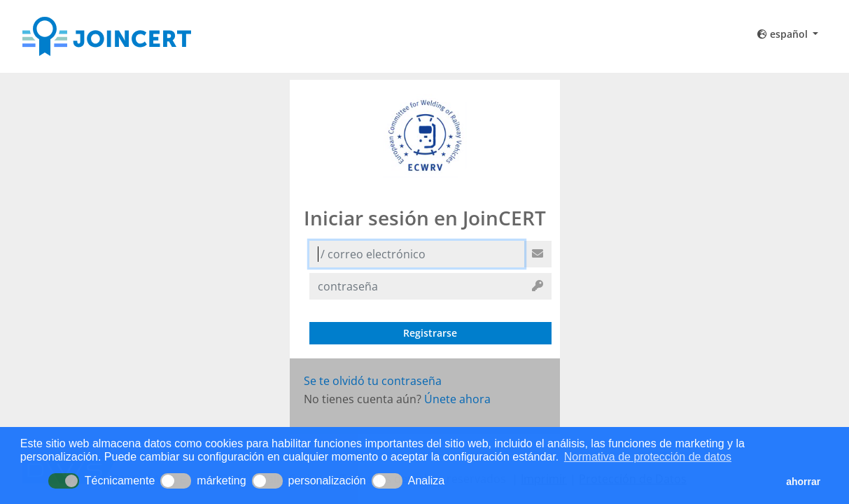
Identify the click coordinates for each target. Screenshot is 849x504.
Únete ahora (457, 399)
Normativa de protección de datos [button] (648, 457)
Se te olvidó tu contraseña (373, 381)
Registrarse (430, 333)
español (784, 34)
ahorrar (803, 482)
